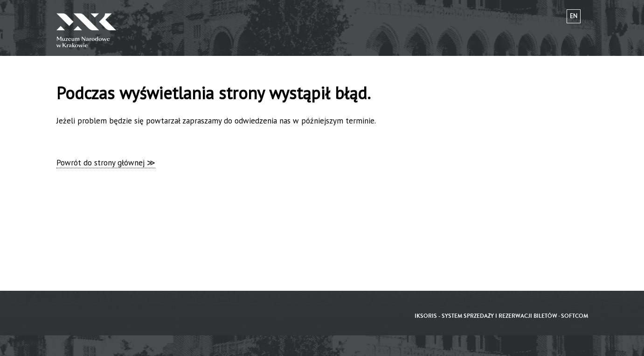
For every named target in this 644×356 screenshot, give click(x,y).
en (574, 16)
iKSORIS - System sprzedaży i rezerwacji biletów (486, 316)
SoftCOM (575, 316)
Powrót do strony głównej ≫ (106, 163)
